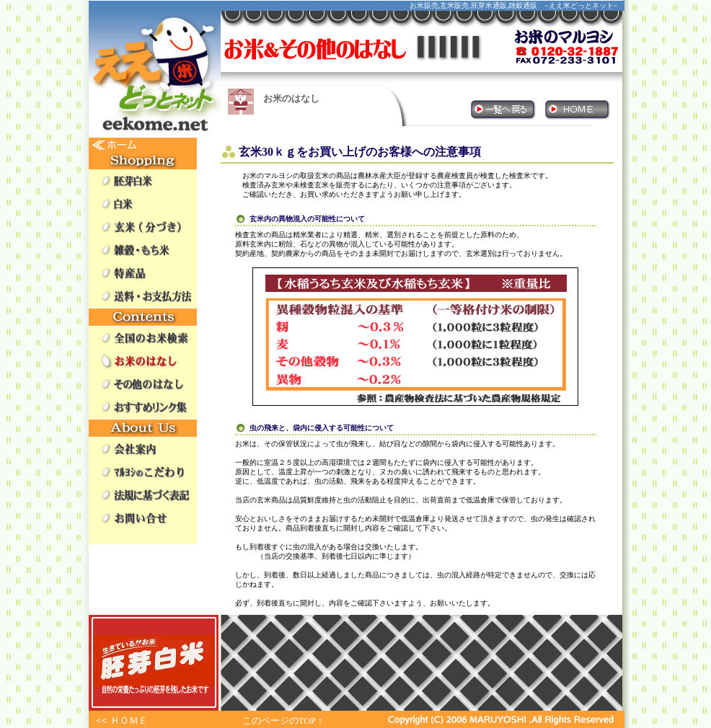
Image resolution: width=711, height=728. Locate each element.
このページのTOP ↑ (283, 720)
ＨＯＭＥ (129, 720)
